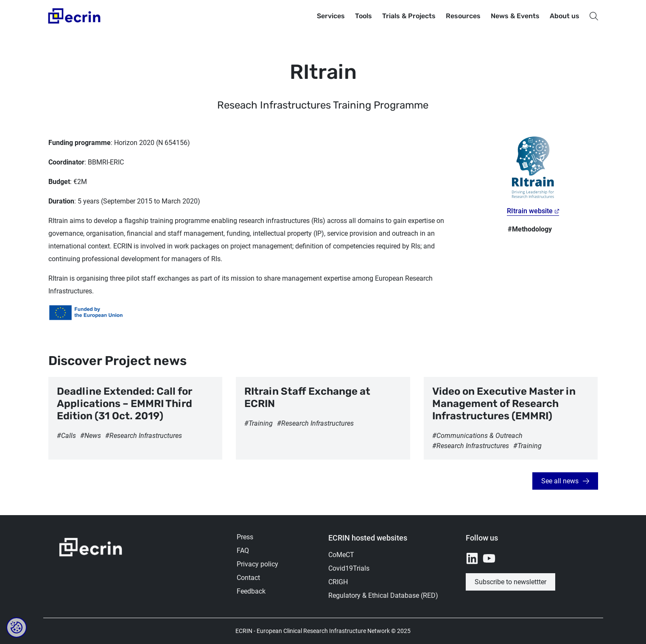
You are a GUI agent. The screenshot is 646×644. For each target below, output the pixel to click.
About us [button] (565, 16)
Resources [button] (463, 16)
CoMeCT (341, 555)
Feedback (251, 591)
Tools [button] (364, 16)
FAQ (243, 551)
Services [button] (331, 16)
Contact (248, 578)
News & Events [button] (515, 16)
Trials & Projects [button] (409, 16)
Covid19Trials (349, 568)
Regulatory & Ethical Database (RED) (383, 595)
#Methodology (530, 229)
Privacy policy (257, 564)
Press (245, 537)
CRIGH (338, 582)
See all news (560, 481)
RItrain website (530, 211)
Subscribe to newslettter (510, 582)
